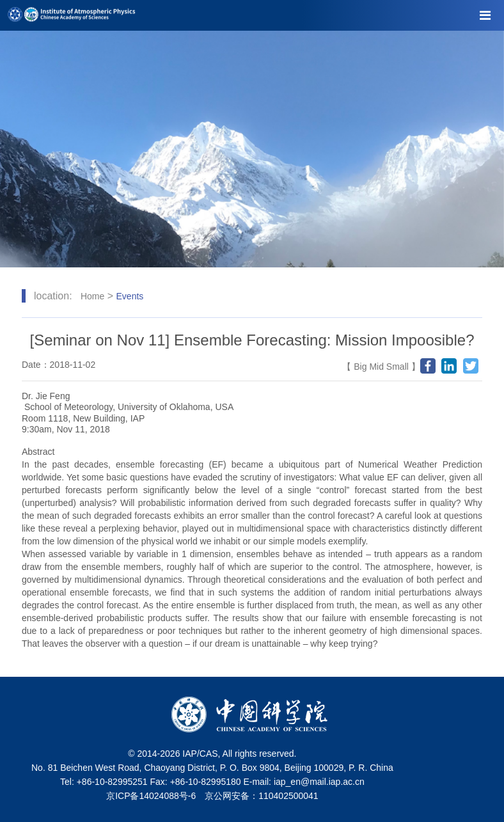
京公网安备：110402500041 (261, 796)
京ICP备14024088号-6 (151, 796)
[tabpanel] (252, 149)
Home (92, 296)
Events (130, 296)
